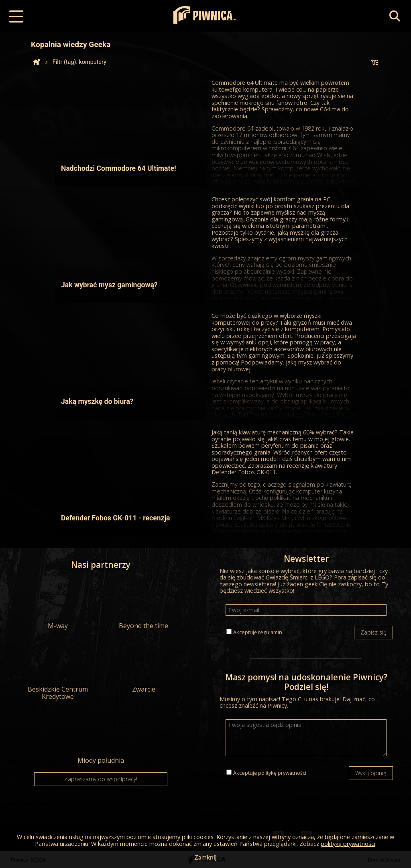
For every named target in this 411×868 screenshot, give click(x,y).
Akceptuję (258, 632)
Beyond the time (143, 604)
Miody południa (101, 738)
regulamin (270, 632)
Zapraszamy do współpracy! (101, 779)
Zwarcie (143, 667)
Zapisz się (373, 632)
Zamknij (205, 857)
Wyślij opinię (371, 773)
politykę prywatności (282, 773)
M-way (58, 604)
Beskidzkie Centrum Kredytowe (58, 671)
